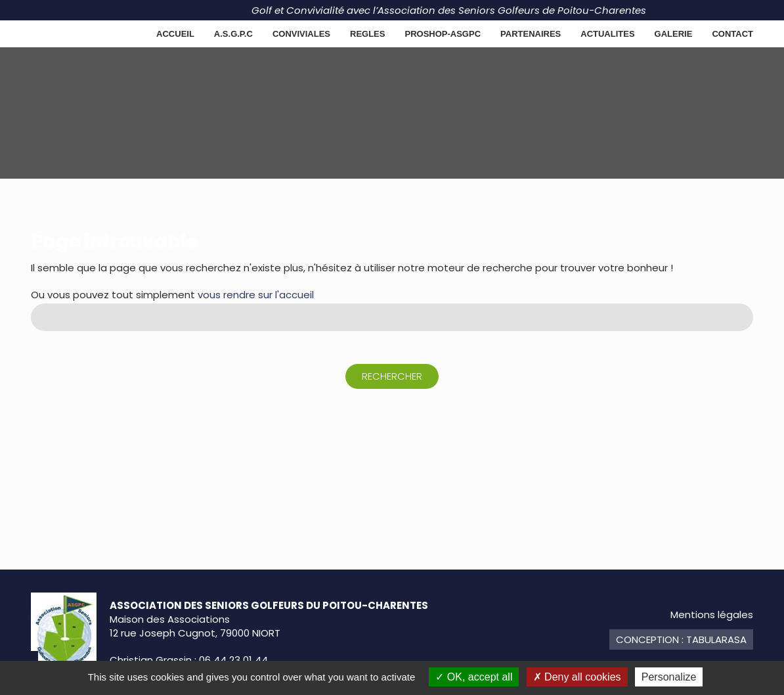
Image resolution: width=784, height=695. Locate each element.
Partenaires (531, 34)
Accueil (175, 34)
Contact (732, 34)
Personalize (669, 677)
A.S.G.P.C (233, 34)
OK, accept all (474, 677)
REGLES (367, 34)
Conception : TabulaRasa (681, 639)
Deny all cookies (577, 677)
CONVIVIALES (301, 34)
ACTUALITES (607, 34)
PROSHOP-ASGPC (443, 34)
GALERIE (674, 34)
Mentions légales (712, 615)
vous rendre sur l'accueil (256, 295)
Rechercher (392, 376)
